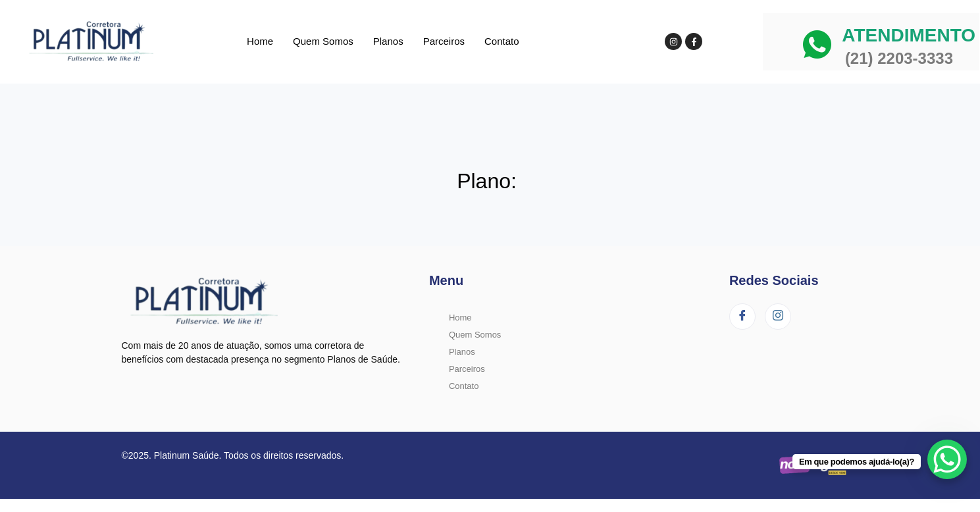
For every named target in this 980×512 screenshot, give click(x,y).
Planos (388, 41)
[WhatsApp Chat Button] (947, 459)
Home (260, 41)
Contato (502, 41)
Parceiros (444, 41)
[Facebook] (742, 317)
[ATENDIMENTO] (817, 44)
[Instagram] (778, 317)
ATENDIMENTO (909, 35)
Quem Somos (323, 41)
